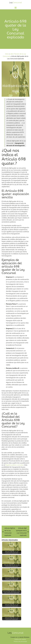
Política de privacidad (20, 642)
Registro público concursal (15, 465)
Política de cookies (20, 639)
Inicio (7, 54)
